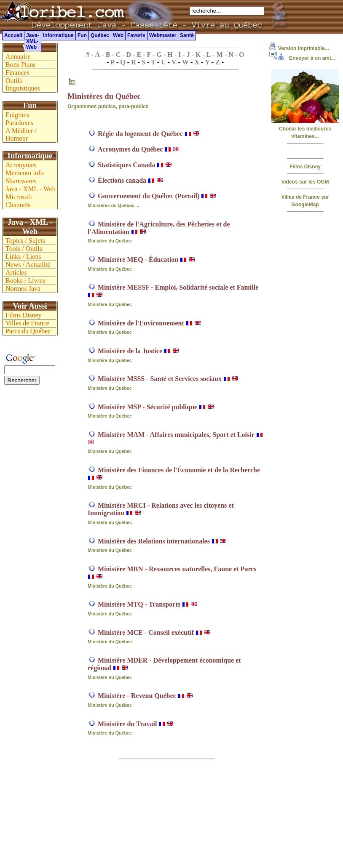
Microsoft (19, 197)
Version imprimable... (299, 48)
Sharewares (21, 181)
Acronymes (21, 165)
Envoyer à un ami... (302, 58)
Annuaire (18, 57)
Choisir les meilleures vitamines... (305, 129)
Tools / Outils (24, 249)
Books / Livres (25, 281)
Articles (16, 273)
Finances (17, 73)
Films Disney (305, 167)
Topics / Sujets (25, 241)
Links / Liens (23, 257)
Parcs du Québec (28, 331)
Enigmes (17, 115)
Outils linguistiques (23, 84)
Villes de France (27, 323)
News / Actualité (28, 265)
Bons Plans (21, 65)
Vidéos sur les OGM (305, 182)
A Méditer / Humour (21, 134)
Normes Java (23, 289)
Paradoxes (19, 123)
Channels (18, 205)
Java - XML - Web (31, 189)
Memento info (25, 173)
